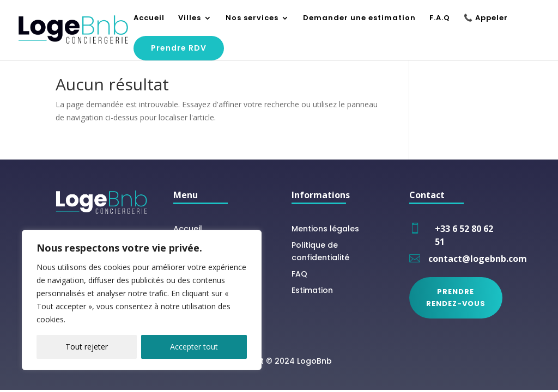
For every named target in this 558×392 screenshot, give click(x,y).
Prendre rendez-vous (456, 298)
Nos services (252, 19)
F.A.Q (440, 19)
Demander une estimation (359, 19)
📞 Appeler (486, 19)
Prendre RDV (179, 48)
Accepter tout (194, 347)
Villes (190, 19)
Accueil (149, 19)
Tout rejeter (87, 347)
